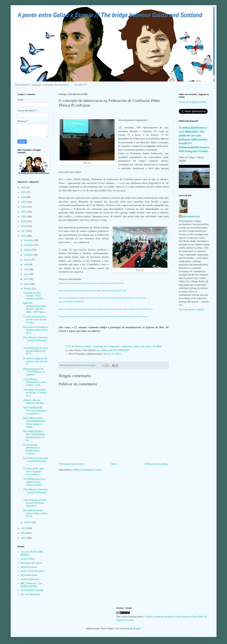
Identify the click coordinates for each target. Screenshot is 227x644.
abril (27, 279)
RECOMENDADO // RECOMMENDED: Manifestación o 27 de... (34, 436)
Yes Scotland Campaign (32, 590)
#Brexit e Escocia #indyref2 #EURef (34, 402)
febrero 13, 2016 (112, 354)
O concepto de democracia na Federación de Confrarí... (32, 449)
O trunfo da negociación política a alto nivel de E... (35, 361)
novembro (29, 245)
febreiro (28, 289)
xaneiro (28, 522)
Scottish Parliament (30, 579)
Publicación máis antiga (156, 464)
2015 (24, 528)
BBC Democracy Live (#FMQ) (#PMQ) (31, 585)
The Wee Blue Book (30, 594)
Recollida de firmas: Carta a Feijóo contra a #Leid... (36, 513)
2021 (24, 212)
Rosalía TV (81, 85)
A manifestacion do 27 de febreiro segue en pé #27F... (36, 351)
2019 (24, 221)
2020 (24, 217)
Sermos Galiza (27, 559)
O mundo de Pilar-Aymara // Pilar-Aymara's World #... (34, 296)
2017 (24, 231)
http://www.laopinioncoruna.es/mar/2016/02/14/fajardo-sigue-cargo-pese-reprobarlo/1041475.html (93, 291)
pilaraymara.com (191, 216)
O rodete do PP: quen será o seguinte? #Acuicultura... (34, 472)
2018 (24, 226)
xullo (27, 264)
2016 (24, 236)
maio (27, 274)
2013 (24, 538)
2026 (24, 187)
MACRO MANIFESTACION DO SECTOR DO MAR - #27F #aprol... (35, 308)
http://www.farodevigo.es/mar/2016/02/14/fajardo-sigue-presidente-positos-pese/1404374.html (91, 283)
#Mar (159, 346)
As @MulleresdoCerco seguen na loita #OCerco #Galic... (34, 482)
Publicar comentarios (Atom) (87, 470)
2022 (24, 207)
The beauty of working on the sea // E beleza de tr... (35, 393)
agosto (27, 260)
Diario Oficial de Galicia (32, 571)
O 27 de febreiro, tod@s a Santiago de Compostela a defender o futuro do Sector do (111, 346)
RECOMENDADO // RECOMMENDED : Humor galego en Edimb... (35, 422)
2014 (24, 533)
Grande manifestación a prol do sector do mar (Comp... (35, 320)
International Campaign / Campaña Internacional (42, 85)
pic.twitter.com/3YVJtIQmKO (113, 350)
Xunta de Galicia (29, 567)
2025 (24, 192)
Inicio (114, 464)
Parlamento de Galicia (31, 563)
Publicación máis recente (72, 464)
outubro (28, 250)
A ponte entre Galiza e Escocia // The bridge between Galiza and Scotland (110, 15)
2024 (24, 197)
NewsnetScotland (29, 575)
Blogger (137, 628)
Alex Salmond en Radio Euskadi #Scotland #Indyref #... (35, 503)
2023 (24, 202)
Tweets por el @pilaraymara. (193, 102)
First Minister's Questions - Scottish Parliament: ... (36, 340)
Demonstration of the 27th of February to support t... (34, 372)
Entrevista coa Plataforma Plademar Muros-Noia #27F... (36, 330)
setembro (29, 255)
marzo (27, 284)
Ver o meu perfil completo (191, 310)
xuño (27, 269)
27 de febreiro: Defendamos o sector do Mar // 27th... (35, 382)
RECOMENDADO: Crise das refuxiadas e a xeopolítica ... (35, 411)
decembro (29, 240)
